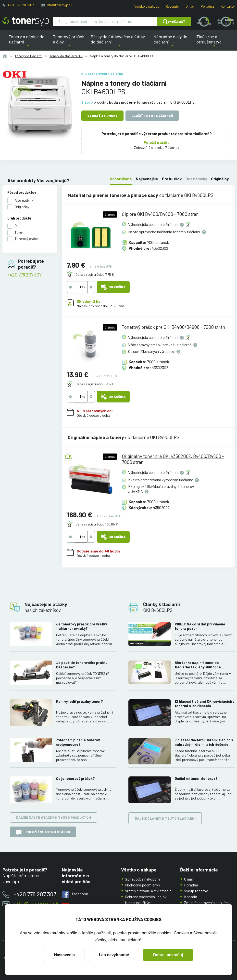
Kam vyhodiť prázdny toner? (80, 701)
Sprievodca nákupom (142, 879)
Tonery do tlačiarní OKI (66, 56)
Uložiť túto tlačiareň (152, 116)
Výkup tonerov (196, 891)
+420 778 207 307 (21, 5)
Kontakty (228, 6)
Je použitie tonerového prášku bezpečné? (82, 665)
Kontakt (191, 897)
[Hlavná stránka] (26, 22)
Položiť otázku (157, 142)
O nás (190, 6)
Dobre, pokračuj (168, 955)
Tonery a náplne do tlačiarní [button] (28, 42)
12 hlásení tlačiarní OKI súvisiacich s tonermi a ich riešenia (205, 703)
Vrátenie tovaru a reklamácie (148, 891)
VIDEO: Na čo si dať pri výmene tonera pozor (200, 626)
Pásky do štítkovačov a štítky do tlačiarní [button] (119, 42)
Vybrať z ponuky (102, 116)
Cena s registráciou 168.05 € (97, 524)
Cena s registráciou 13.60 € (96, 384)
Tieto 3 (87, 102)
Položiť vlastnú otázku (43, 832)
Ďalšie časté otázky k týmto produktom (54, 817)
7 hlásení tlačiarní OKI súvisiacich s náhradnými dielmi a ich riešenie (204, 742)
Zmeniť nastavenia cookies (206, 903)
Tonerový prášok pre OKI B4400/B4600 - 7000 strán (174, 327)
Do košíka (113, 287)
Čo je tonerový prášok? (75, 779)
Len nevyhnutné (114, 955)
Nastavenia (65, 955)
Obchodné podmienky (143, 885)
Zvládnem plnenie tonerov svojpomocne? (78, 742)
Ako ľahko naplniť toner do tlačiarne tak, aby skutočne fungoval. (198, 665)
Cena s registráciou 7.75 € (95, 275)
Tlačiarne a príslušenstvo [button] (214, 42)
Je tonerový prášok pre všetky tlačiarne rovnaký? (81, 626)
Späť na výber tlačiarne (104, 74)
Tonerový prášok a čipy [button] (69, 42)
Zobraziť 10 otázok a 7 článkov (157, 147)
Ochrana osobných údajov (146, 897)
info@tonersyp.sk (59, 5)
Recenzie (172, 6)
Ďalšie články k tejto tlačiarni (165, 818)
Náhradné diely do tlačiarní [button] (172, 42)
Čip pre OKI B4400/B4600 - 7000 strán (160, 214)
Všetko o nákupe (147, 6)
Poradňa (207, 6)
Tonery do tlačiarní (28, 56)
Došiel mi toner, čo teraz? (196, 779)
